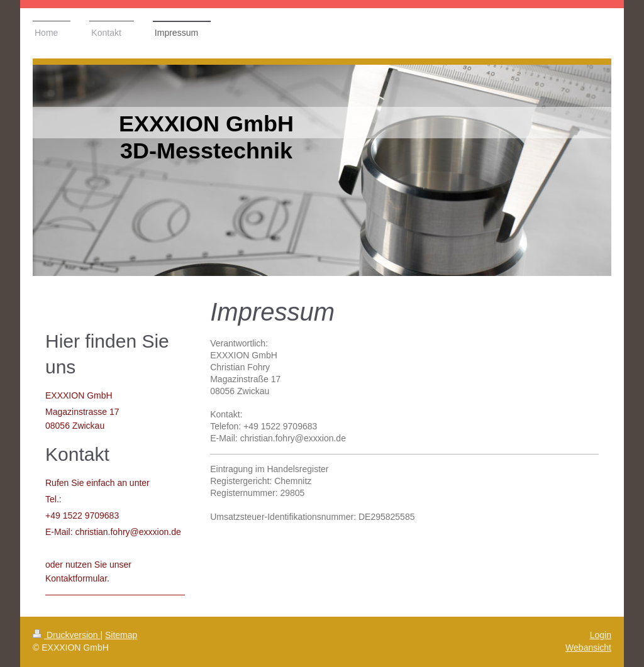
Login (601, 635)
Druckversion (66, 635)
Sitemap (121, 635)
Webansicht (588, 648)
